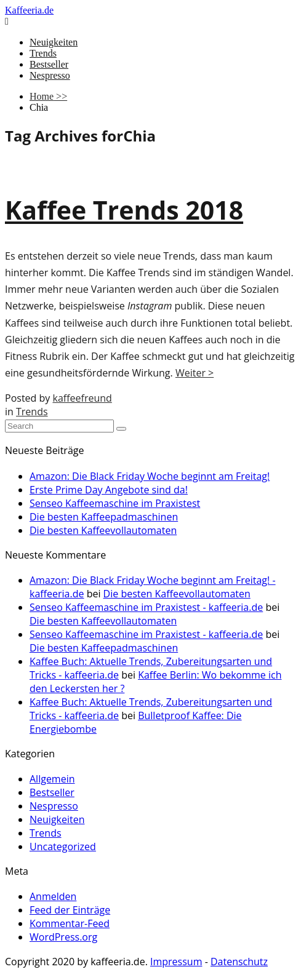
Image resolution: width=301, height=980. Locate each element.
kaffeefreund (82, 398)
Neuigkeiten (54, 42)
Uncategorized (63, 847)
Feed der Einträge (70, 910)
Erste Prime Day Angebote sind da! (109, 490)
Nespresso (50, 75)
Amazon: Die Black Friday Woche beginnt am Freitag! (150, 476)
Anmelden (53, 896)
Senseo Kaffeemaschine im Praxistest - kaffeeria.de (146, 607)
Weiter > (195, 373)
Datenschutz (239, 962)
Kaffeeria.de (29, 10)
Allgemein (52, 779)
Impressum (176, 962)
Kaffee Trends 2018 (124, 210)
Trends (43, 53)
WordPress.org (63, 937)
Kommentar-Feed (70, 923)
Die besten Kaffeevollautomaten (103, 530)
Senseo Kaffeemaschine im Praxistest (115, 503)
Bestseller (49, 64)
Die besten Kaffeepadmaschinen (104, 517)
